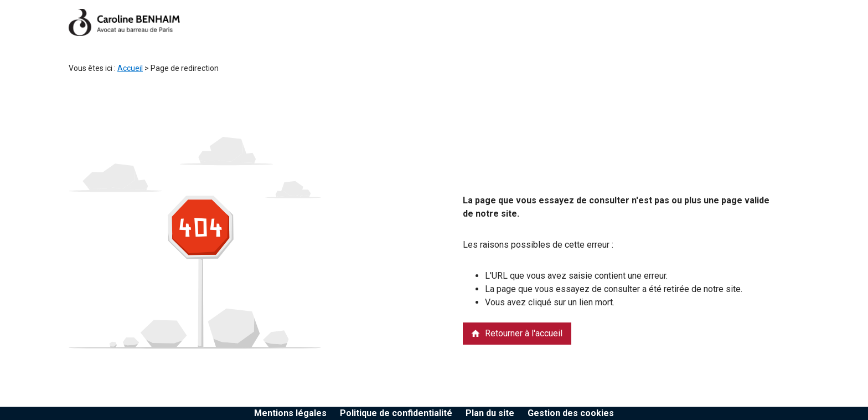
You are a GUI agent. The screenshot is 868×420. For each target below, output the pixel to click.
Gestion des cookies (571, 413)
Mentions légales (290, 413)
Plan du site (490, 413)
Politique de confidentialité (396, 413)
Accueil (130, 68)
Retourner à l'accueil (516, 333)
